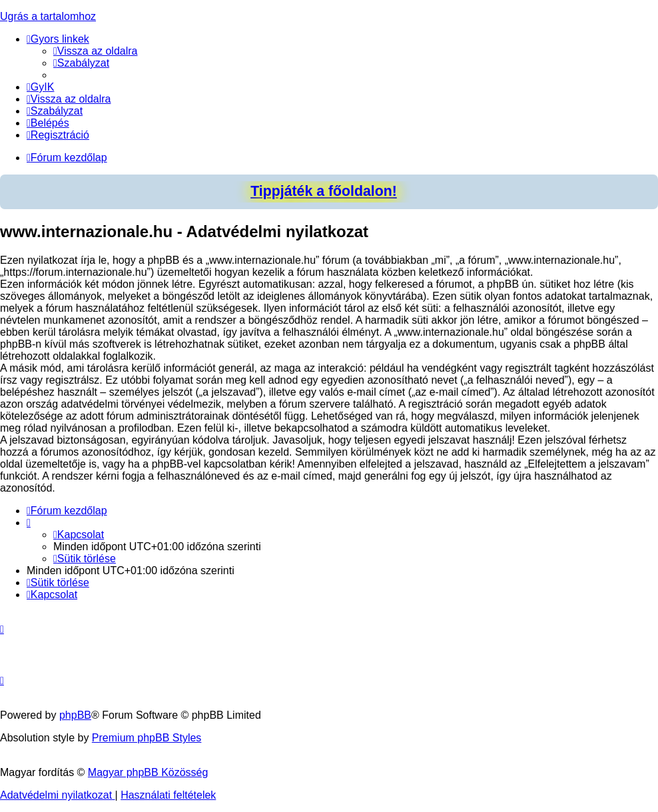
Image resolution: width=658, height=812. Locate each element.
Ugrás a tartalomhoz (48, 16)
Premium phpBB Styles (147, 738)
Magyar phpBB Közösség (148, 772)
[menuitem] (96, 51)
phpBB (75, 715)
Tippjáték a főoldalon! (324, 191)
